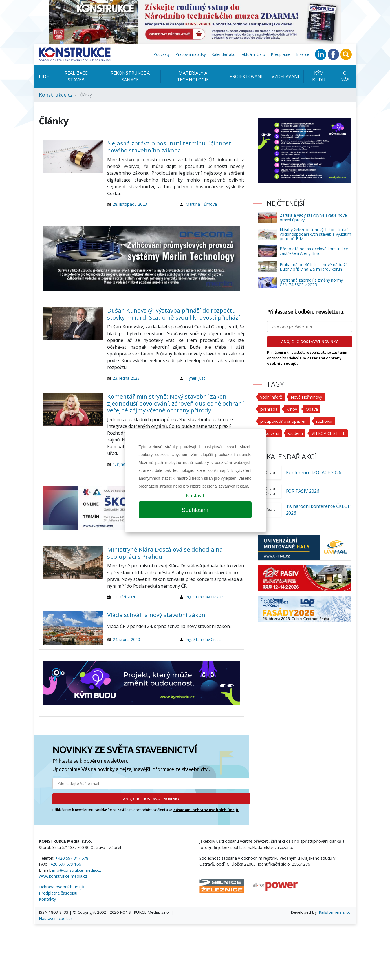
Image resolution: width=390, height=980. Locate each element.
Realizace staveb (76, 76)
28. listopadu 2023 (130, 204)
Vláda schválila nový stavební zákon (156, 615)
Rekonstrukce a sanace (130, 76)
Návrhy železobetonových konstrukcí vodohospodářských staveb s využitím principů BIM (315, 234)
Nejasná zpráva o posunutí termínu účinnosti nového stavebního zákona (170, 147)
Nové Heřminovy (306, 397)
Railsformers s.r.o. (335, 912)
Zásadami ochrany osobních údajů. (206, 810)
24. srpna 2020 (126, 639)
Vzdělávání (285, 76)
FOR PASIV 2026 (303, 491)
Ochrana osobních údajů (62, 887)
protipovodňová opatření (284, 421)
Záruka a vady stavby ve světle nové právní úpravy (313, 217)
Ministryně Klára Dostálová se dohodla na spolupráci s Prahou (165, 553)
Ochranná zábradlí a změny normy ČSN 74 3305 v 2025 (311, 282)
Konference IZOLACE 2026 (314, 472)
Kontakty (47, 899)
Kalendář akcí (224, 54)
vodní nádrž (271, 397)
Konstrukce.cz (56, 95)
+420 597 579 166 (64, 864)
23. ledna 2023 (126, 378)
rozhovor (325, 421)
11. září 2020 (125, 597)
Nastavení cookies (56, 918)
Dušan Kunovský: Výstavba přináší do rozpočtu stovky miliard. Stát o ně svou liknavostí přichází (174, 314)
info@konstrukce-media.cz (77, 870)
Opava (312, 409)
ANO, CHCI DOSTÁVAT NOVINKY (151, 799)
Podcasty (162, 54)
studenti (296, 433)
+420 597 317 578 (72, 858)
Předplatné (281, 54)
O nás (345, 76)
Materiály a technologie (193, 76)
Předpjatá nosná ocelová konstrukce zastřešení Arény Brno (314, 251)
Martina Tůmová (201, 204)
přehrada (269, 409)
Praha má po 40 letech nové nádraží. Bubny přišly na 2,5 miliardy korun (314, 267)
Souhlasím (195, 510)
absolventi (270, 433)
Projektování (246, 76)
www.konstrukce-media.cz (63, 876)
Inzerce (303, 54)
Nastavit (195, 496)
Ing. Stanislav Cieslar (204, 597)
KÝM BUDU (319, 76)
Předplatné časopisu (58, 893)
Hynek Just (195, 378)
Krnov (292, 409)
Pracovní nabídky (191, 54)
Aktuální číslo (253, 54)
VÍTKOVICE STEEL (329, 433)
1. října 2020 (124, 464)
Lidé (44, 76)
